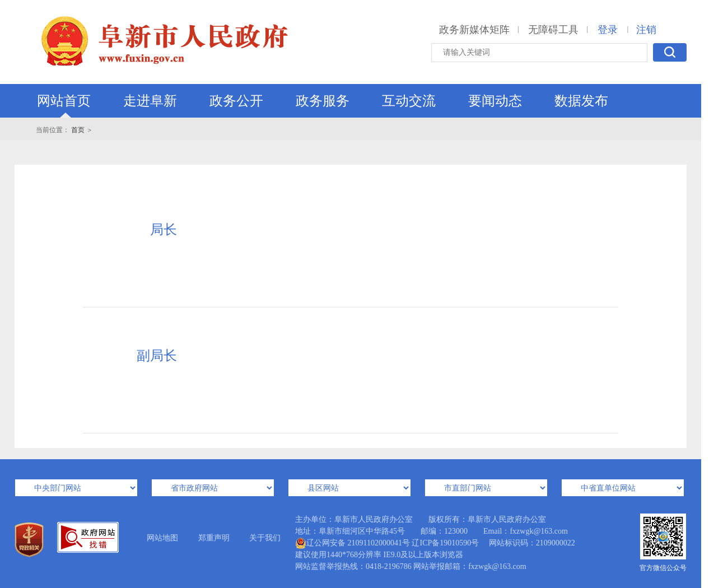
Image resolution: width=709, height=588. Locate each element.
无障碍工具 (553, 30)
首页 (78, 130)
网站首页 (64, 101)
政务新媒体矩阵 (474, 30)
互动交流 (409, 101)
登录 (608, 30)
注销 (646, 30)
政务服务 (323, 101)
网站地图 (162, 538)
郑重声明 (214, 538)
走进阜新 (150, 101)
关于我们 (265, 538)
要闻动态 (495, 101)
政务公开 (236, 101)
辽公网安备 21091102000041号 (353, 543)
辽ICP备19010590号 (445, 543)
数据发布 (581, 101)
